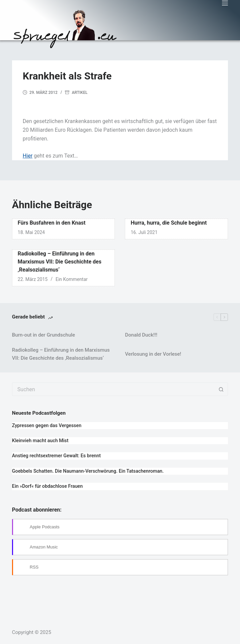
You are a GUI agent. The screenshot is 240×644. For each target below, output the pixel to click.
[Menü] (225, 3)
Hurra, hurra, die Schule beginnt (169, 223)
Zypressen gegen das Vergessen (47, 425)
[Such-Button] (221, 389)
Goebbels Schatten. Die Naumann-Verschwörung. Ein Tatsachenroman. (88, 471)
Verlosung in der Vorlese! (153, 354)
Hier (28, 156)
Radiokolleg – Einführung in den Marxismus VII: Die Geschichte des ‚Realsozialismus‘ (60, 262)
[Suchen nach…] (113, 389)
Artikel (79, 93)
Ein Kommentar (72, 279)
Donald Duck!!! (141, 335)
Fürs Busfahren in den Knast (52, 223)
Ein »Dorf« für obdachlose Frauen (47, 486)
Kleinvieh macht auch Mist (40, 441)
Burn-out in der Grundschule (44, 335)
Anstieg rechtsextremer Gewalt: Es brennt (56, 456)
